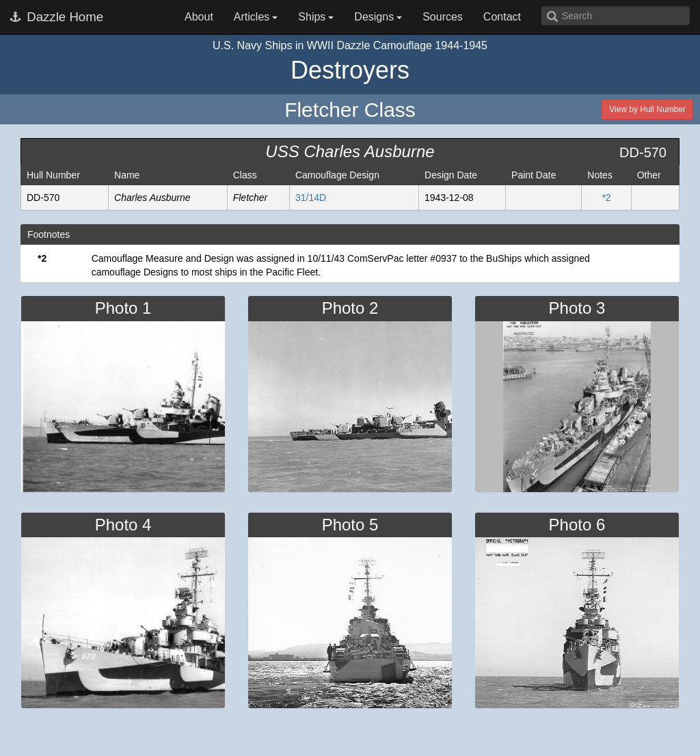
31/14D (311, 198)
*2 (606, 198)
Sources (443, 17)
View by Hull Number (647, 109)
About (199, 17)
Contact (502, 17)
